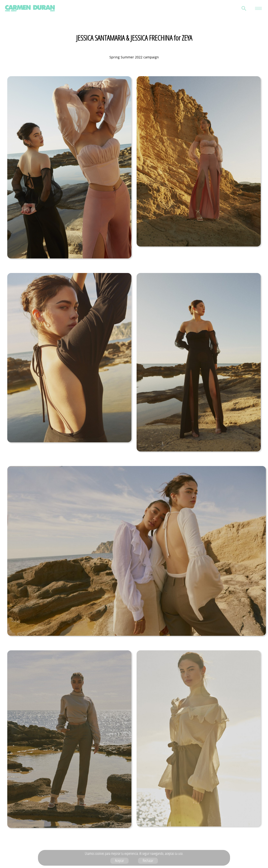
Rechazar (148, 860)
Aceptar (119, 860)
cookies (100, 853)
